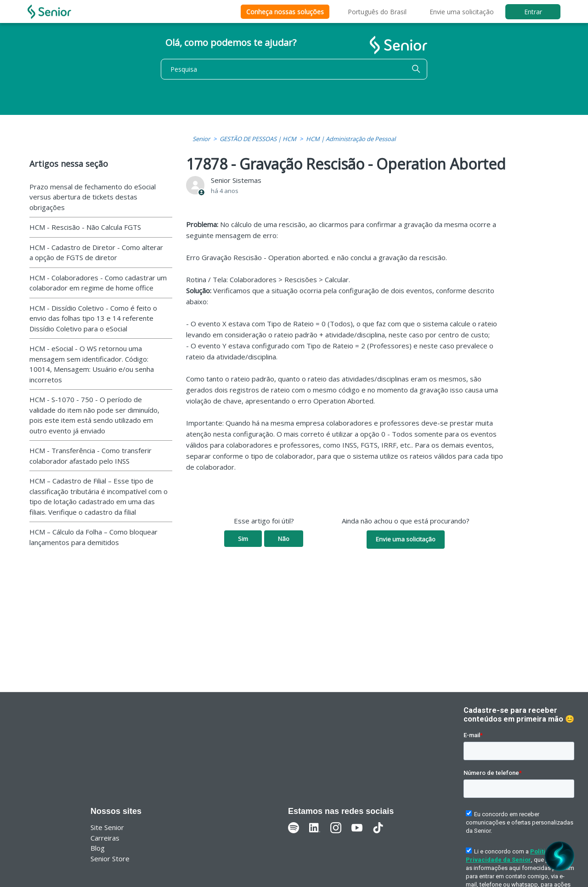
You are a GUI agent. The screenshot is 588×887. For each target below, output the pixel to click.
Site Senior (107, 827)
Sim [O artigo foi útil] (243, 539)
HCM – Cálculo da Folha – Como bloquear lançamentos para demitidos (93, 537)
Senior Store (110, 859)
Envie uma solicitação (462, 12)
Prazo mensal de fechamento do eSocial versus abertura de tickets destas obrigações (93, 197)
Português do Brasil (377, 12)
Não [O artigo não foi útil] (284, 539)
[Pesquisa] (294, 69)
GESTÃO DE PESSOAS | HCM (258, 139)
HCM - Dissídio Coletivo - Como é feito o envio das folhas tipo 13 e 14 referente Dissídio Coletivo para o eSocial (93, 318)
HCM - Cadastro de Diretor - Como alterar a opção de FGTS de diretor (96, 253)
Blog (98, 848)
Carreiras (105, 838)
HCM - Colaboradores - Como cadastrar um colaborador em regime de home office (98, 283)
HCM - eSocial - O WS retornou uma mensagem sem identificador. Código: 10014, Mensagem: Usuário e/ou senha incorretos (92, 364)
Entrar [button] (533, 12)
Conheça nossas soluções (285, 12)
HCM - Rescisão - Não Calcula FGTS (85, 227)
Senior (201, 139)
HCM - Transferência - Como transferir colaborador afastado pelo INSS (90, 456)
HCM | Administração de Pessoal (351, 139)
